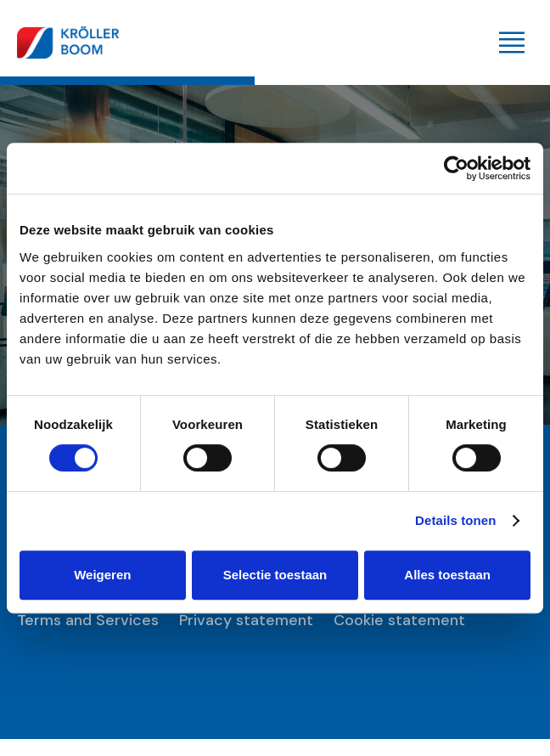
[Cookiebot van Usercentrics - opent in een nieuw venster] (456, 168)
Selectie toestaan (275, 575)
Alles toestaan (447, 575)
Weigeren (102, 575)
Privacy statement (246, 621)
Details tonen (455, 520)
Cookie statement (399, 621)
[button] (512, 42)
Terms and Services (88, 621)
